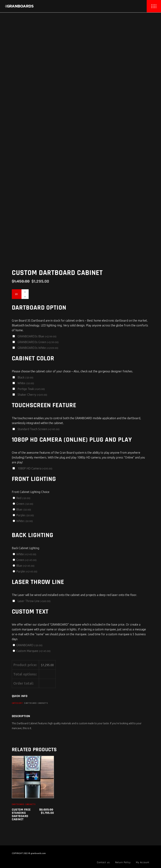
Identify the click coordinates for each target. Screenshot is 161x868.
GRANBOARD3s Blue (37, 336)
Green (25, 504)
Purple (25, 515)
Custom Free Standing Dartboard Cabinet (21, 814)
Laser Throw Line (34, 601)
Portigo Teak (31, 389)
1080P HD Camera (35, 468)
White (26, 383)
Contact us (103, 862)
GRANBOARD (29, 645)
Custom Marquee (33, 651)
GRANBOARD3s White (38, 348)
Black (25, 377)
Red (23, 498)
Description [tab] (21, 716)
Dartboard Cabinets (36, 703)
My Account (143, 862)
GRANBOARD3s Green (38, 342)
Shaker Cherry (32, 395)
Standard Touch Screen (39, 429)
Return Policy (123, 862)
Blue (24, 509)
